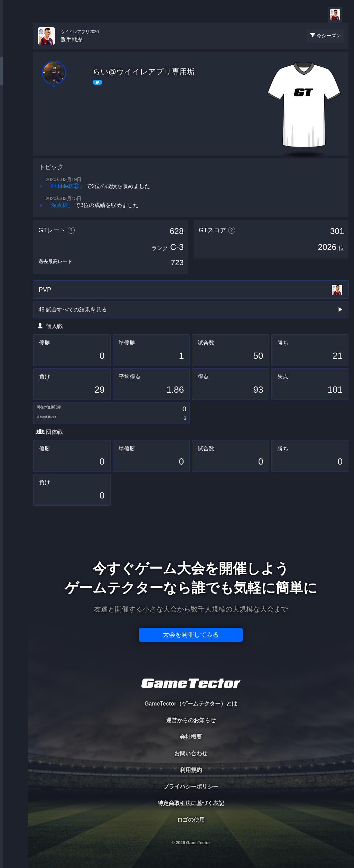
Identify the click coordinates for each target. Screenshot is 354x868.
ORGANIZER (14, 106)
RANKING (14, 134)
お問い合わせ (191, 753)
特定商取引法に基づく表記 (191, 803)
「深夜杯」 (59, 205)
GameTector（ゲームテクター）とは (191, 704)
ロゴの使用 (191, 820)
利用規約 (191, 770)
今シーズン (329, 36)
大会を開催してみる (191, 635)
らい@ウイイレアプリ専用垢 (144, 72)
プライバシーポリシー (191, 787)
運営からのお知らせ (191, 720)
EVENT (14, 162)
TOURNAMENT (14, 49)
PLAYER (14, 77)
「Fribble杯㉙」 (65, 186)
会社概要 (191, 737)
